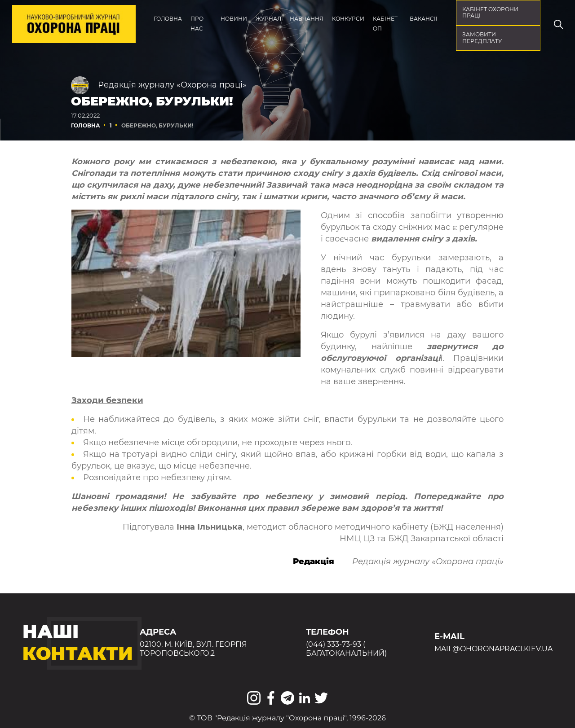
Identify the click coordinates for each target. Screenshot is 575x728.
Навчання (307, 19)
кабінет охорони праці (490, 13)
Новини (234, 19)
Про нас (197, 24)
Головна (168, 19)
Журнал (268, 19)
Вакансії (424, 19)
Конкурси (348, 19)
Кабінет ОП (385, 24)
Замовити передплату (482, 38)
